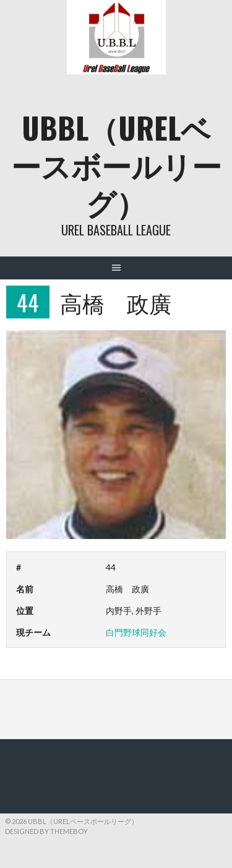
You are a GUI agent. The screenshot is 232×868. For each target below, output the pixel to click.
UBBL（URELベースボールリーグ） (116, 164)
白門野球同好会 (136, 632)
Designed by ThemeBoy (46, 831)
